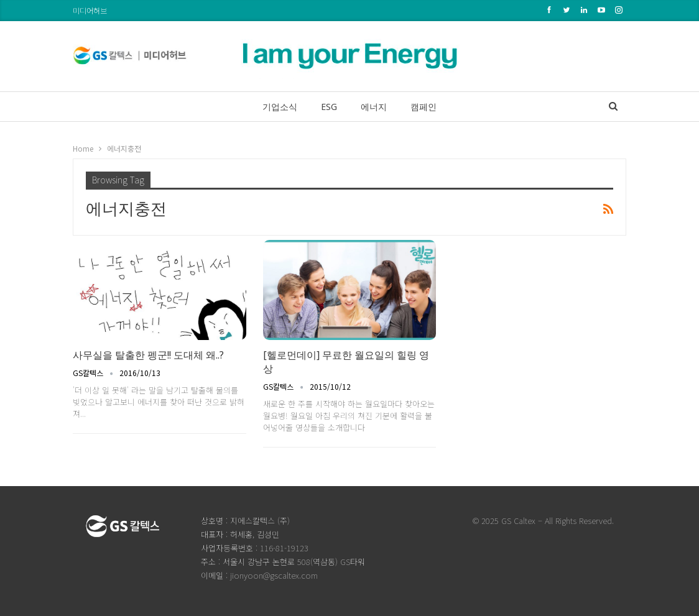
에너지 (375, 107)
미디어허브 (90, 10)
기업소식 (276, 107)
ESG (328, 107)
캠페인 (427, 107)
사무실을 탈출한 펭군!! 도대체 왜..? (148, 355)
